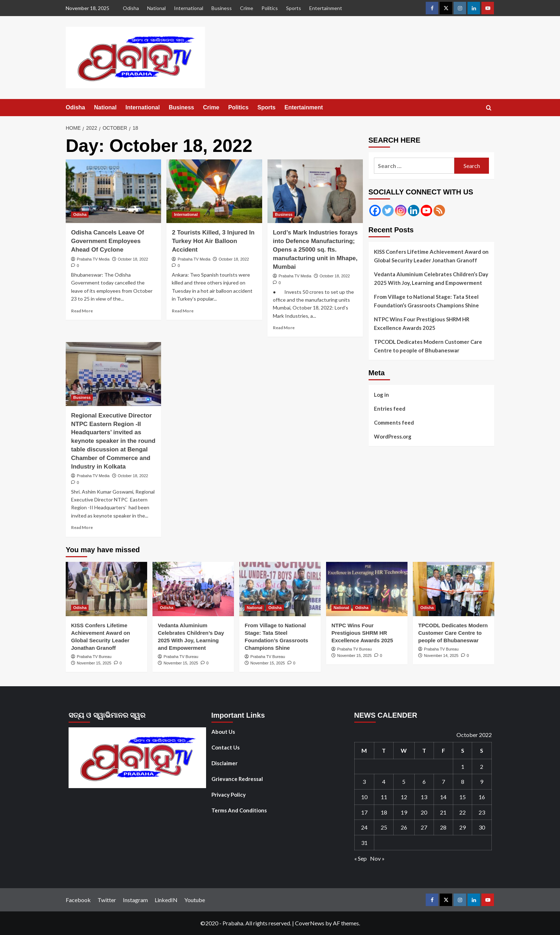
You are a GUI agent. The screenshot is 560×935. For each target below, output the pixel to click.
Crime (247, 8)
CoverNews (310, 923)
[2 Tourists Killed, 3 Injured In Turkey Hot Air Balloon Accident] (214, 191)
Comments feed (394, 422)
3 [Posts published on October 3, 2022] (364, 781)
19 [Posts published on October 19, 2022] (404, 812)
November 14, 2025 (441, 656)
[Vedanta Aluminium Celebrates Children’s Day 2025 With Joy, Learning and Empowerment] (193, 589)
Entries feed (390, 409)
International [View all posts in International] (186, 214)
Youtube (195, 900)
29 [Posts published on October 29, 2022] (462, 827)
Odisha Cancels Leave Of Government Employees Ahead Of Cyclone (107, 241)
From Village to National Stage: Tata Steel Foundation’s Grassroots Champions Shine (426, 301)
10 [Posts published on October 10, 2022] (364, 797)
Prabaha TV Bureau (94, 657)
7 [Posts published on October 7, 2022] (443, 781)
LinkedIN (166, 900)
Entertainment (326, 8)
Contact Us (226, 747)
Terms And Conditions (239, 810)
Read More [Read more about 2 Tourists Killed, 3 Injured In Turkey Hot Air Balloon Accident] (183, 311)
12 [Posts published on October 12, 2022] (404, 797)
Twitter (107, 900)
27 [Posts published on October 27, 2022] (424, 827)
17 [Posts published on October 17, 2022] (364, 812)
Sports (294, 8)
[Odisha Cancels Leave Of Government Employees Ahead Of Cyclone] (113, 191)
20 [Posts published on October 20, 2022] (424, 812)
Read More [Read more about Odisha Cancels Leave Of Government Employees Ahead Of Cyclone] (82, 311)
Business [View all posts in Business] (284, 214)
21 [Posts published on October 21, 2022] (443, 812)
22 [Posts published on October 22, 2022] (462, 812)
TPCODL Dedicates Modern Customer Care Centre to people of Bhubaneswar (428, 346)
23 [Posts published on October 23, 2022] (482, 812)
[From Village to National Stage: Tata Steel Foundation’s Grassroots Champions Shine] (280, 589)
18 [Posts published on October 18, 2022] (384, 812)
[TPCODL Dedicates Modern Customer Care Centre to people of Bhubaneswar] (454, 589)
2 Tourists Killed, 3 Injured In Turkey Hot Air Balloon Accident (213, 241)
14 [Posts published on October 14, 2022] (443, 797)
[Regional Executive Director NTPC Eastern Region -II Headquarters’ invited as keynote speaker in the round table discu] (113, 374)
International (189, 8)
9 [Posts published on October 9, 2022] (482, 781)
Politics (270, 8)
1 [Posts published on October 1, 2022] (463, 766)
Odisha (131, 8)
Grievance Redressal (237, 779)
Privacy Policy (229, 795)
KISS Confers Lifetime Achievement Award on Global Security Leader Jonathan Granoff (431, 256)
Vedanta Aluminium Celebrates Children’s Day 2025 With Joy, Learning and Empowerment (431, 278)
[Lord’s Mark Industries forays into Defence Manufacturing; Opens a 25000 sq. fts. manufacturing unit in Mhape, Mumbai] (315, 191)
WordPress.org (393, 436)
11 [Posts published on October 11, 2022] (384, 797)
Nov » (377, 858)
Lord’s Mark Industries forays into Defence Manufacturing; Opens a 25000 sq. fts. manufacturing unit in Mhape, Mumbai (315, 249)
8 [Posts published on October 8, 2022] (463, 781)
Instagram (135, 900)
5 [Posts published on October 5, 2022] (404, 781)
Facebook (78, 900)
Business (222, 8)
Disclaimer (224, 763)
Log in (381, 395)
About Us (223, 732)
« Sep (361, 858)
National (156, 8)
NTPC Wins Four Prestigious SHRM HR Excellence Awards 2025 (422, 323)
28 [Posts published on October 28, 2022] (443, 827)
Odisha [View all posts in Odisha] (80, 214)
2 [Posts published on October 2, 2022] (482, 766)
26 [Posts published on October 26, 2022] (404, 827)
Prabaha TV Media (93, 259)
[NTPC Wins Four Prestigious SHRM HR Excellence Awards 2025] (367, 589)
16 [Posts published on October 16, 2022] (482, 797)
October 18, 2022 (133, 259)
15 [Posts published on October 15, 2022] (462, 797)
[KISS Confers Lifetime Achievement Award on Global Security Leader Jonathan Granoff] (106, 589)
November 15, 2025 (94, 663)
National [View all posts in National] (254, 608)
